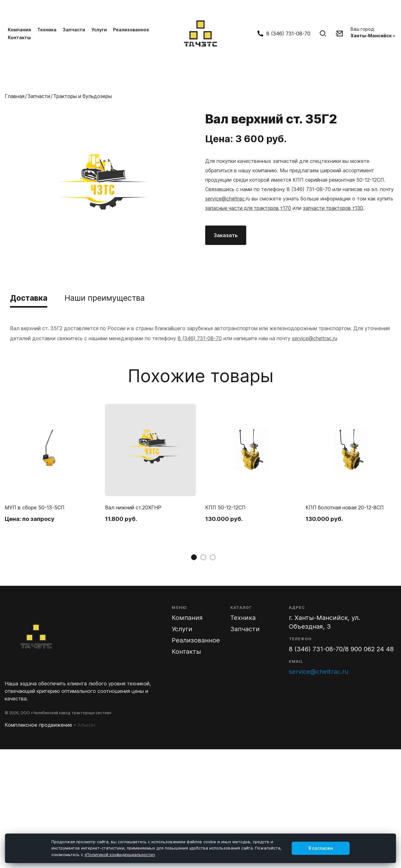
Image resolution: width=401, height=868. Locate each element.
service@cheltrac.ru (315, 338)
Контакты (19, 37)
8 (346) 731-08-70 (200, 338)
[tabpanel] (50, 469)
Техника (47, 29)
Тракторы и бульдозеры (83, 96)
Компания (19, 29)
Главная (15, 96)
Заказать (226, 235)
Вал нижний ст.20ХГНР (133, 507)
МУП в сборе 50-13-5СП (35, 507)
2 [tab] (203, 557)
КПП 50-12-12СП (225, 507)
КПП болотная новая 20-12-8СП (345, 507)
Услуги (99, 29)
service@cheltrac (225, 198)
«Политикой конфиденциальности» (120, 855)
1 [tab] (194, 557)
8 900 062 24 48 (369, 649)
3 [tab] (213, 557)
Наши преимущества (111, 298)
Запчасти (74, 29)
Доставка (31, 298)
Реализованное (131, 29)
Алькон (86, 725)
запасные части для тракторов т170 (250, 208)
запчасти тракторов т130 (337, 208)
